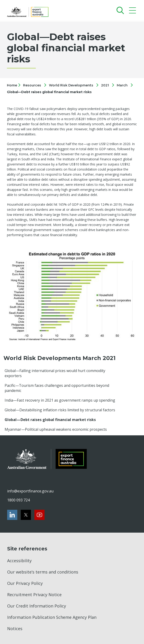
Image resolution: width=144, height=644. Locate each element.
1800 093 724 (18, 500)
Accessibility (19, 561)
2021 (105, 85)
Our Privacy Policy (25, 583)
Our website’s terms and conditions (43, 572)
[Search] (119, 10)
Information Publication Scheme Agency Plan (52, 617)
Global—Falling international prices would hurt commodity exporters (55, 373)
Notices (15, 629)
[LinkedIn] (12, 515)
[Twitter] (26, 515)
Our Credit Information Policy (37, 606)
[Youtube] (39, 515)
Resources (32, 85)
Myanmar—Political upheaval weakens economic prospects (56, 429)
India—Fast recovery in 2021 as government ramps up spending (60, 400)
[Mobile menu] (133, 11)
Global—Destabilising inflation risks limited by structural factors (60, 410)
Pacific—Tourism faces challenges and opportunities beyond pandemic (57, 388)
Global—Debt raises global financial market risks (49, 92)
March (122, 85)
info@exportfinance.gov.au (30, 491)
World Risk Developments (71, 85)
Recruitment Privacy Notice (34, 595)
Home (12, 85)
